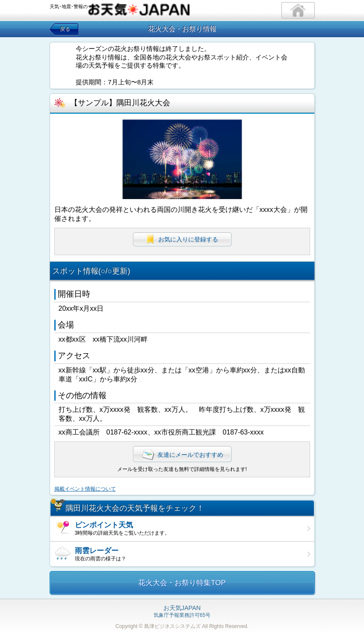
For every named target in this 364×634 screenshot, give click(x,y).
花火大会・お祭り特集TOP (182, 583)
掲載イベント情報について (85, 489)
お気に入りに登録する (182, 239)
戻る (65, 29)
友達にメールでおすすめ (182, 455)
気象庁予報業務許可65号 (182, 612)
